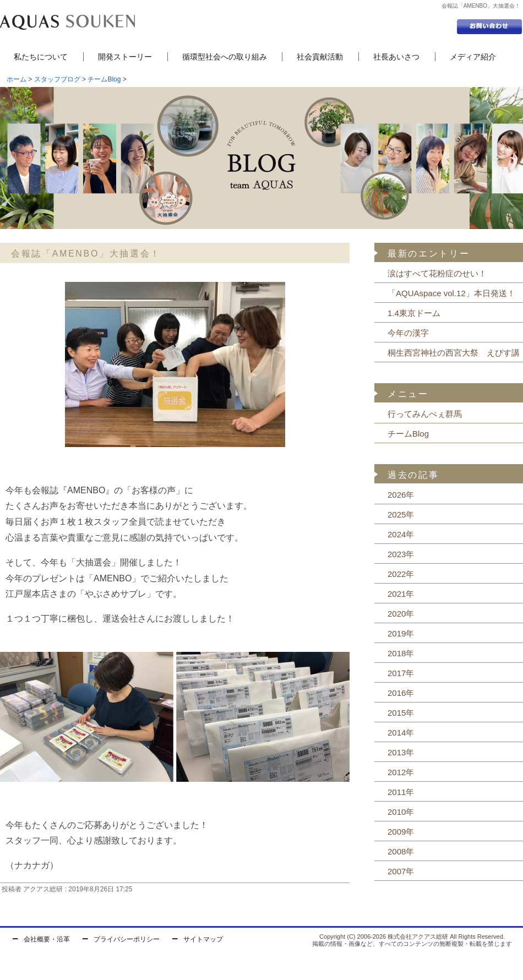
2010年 (401, 812)
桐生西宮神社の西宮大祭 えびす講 (454, 353)
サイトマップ (203, 939)
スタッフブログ (57, 79)
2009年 (401, 832)
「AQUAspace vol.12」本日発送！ (451, 293)
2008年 (401, 851)
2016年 (401, 693)
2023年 (401, 554)
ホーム (17, 79)
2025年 (401, 514)
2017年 (401, 673)
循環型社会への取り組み (225, 57)
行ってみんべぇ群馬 (425, 414)
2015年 (401, 713)
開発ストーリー (125, 57)
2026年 (401, 495)
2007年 (401, 871)
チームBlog (104, 79)
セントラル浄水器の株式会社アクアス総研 (67, 22)
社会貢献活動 (320, 57)
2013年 (401, 752)
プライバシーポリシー (127, 939)
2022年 (401, 574)
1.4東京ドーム (414, 313)
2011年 (401, 792)
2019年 (401, 633)
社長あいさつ (396, 57)
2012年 (401, 772)
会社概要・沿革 (47, 939)
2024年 (401, 534)
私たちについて (41, 57)
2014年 (401, 733)
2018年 (401, 653)
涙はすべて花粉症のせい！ (437, 273)
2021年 (401, 594)
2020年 (401, 614)
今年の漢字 (408, 333)
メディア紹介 (473, 57)
